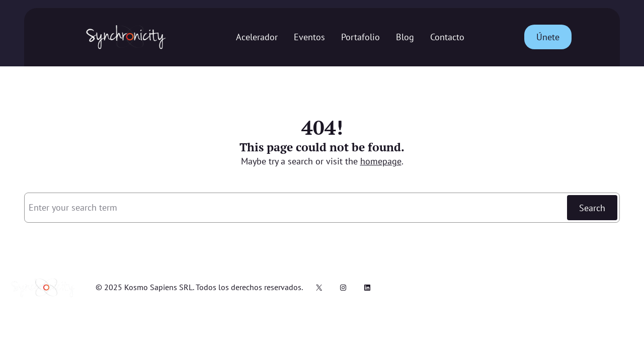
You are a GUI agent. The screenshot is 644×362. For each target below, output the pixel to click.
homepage (381, 161)
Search (592, 208)
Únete (548, 37)
